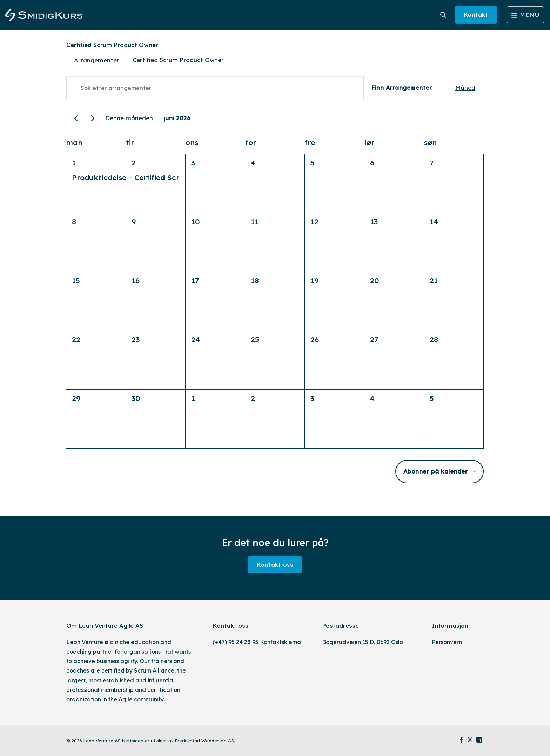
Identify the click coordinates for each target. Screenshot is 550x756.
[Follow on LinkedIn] (479, 740)
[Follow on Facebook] (461, 740)
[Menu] (525, 15)
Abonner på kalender (435, 471)
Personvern (447, 642)
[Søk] (443, 15)
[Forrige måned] (76, 118)
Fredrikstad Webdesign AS (204, 741)
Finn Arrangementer (401, 88)
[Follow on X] (470, 740)
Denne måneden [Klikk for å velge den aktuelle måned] (129, 118)
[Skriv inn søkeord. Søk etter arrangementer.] (215, 88)
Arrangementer (97, 60)
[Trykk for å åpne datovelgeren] (177, 118)
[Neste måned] (93, 118)
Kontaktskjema (280, 642)
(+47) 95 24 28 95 (236, 642)
